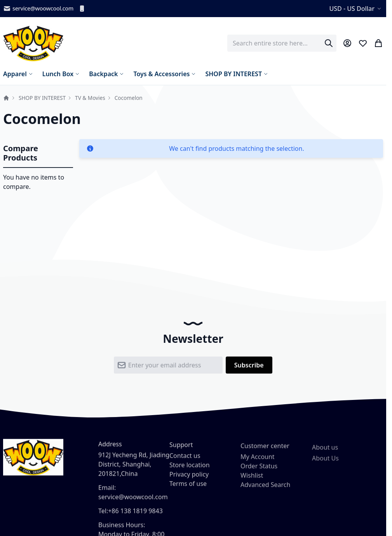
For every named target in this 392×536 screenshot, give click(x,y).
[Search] (329, 43)
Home (6, 98)
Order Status (259, 472)
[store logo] (33, 43)
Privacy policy (189, 479)
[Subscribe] (249, 367)
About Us (325, 467)
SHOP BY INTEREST (42, 98)
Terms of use (188, 488)
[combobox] (282, 43)
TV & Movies (90, 98)
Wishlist (252, 482)
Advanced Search (265, 491)
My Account (258, 463)
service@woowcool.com (38, 9)
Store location (190, 470)
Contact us (185, 460)
